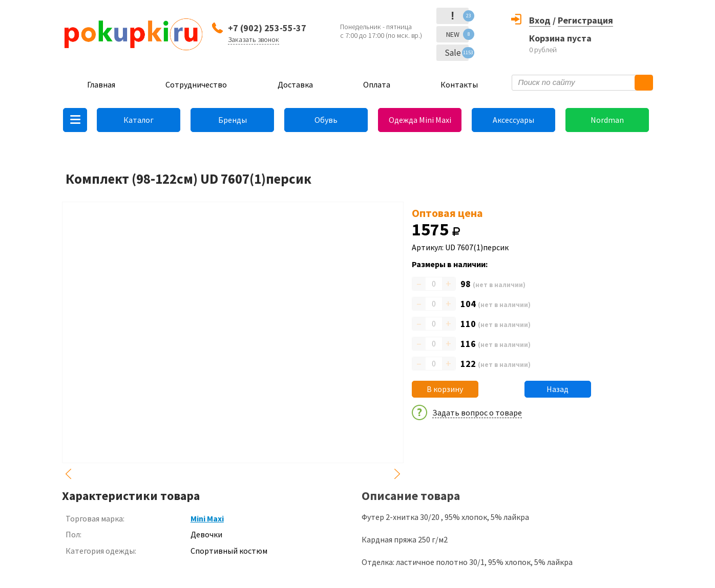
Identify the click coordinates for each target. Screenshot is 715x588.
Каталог (139, 120)
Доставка (295, 84)
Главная (101, 84)
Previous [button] (68, 474)
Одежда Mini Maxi (420, 120)
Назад (558, 389)
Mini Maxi (207, 518)
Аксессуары (513, 120)
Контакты (459, 84)
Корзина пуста (560, 38)
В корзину (445, 389)
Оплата (377, 84)
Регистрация (585, 20)
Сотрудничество (196, 84)
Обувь (326, 120)
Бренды (233, 120)
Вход (540, 20)
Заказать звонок (254, 39)
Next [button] (397, 474)
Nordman (607, 120)
